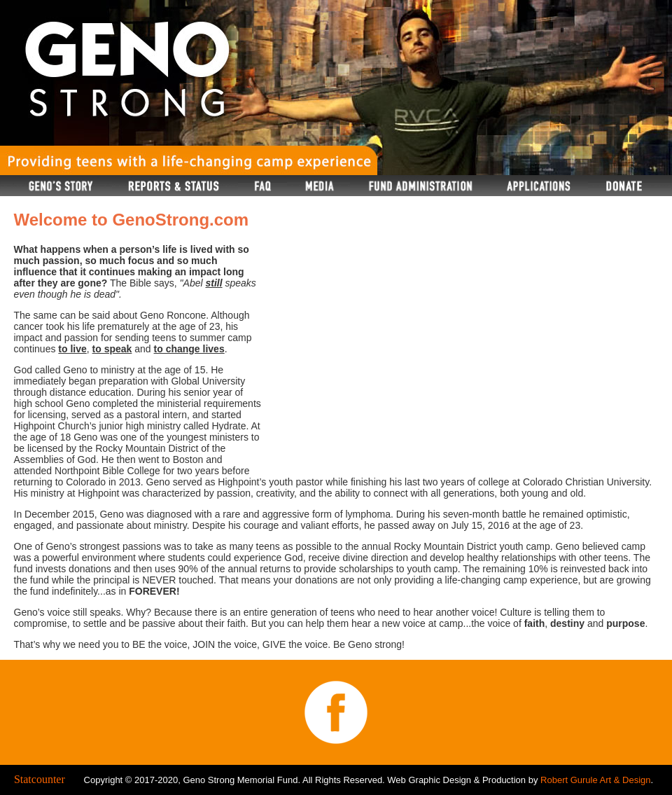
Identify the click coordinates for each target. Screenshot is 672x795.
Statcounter (40, 779)
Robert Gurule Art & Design (596, 780)
